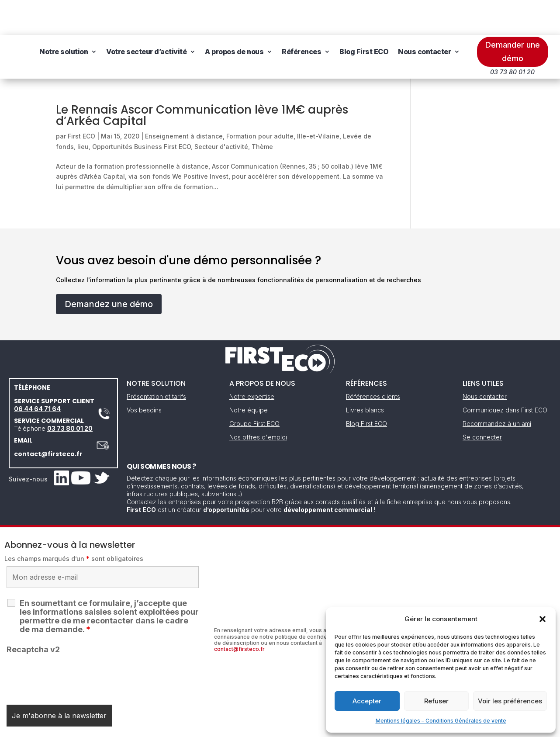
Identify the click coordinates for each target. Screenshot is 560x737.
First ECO (81, 101)
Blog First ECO (425, 17)
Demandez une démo (109, 269)
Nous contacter (127, 50)
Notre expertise (252, 362)
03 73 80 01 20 (70, 393)
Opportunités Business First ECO (142, 112)
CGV (275, 727)
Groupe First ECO (254, 389)
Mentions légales (235, 727)
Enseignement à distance (184, 101)
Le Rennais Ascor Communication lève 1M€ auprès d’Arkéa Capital (202, 80)
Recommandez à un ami (497, 389)
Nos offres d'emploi (258, 402)
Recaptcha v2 (33, 614)
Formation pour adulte (260, 101)
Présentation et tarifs (156, 362)
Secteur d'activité (221, 112)
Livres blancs (365, 375)
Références (363, 17)
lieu (83, 112)
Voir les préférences (510, 701)
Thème (262, 112)
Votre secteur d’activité (208, 17)
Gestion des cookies (320, 727)
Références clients (373, 362)
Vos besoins (144, 375)
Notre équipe (249, 375)
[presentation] (73, 642)
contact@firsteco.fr (48, 419)
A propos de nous (296, 17)
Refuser (436, 701)
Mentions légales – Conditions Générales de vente (441, 721)
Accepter (367, 701)
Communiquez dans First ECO (505, 375)
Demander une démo (513, 17)
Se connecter (482, 402)
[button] (543, 619)
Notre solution (125, 17)
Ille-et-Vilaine (318, 101)
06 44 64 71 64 (37, 374)
